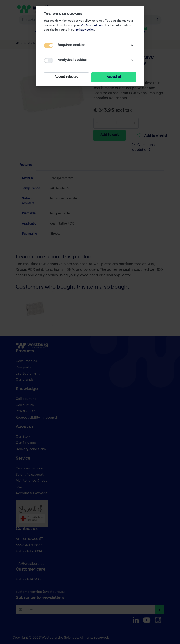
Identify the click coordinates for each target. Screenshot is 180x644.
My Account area (92, 25)
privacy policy (85, 30)
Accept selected (66, 77)
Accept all (114, 77)
